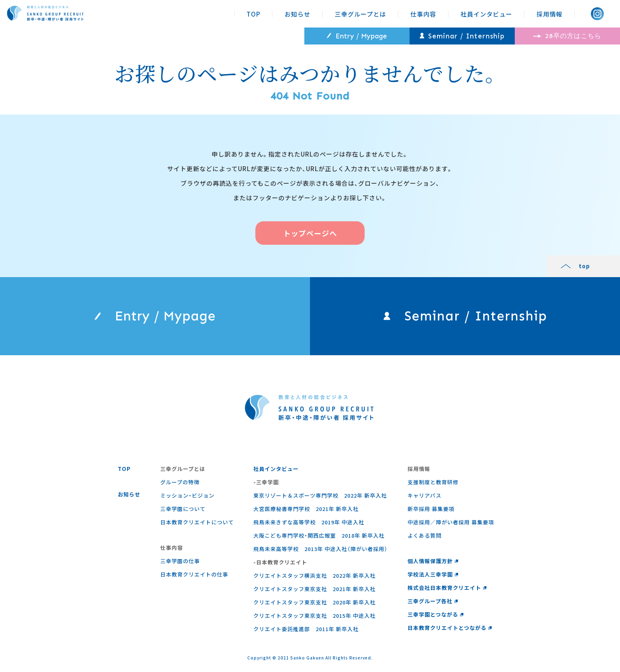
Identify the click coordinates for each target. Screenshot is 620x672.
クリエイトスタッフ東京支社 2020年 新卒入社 (314, 602)
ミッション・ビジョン (187, 495)
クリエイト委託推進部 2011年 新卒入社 (306, 629)
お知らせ (297, 14)
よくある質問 (425, 535)
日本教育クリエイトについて (197, 522)
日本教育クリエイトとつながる (450, 628)
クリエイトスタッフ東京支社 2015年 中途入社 (314, 616)
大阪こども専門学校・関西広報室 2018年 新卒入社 (319, 535)
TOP (253, 14)
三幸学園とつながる (436, 614)
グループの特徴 (180, 482)
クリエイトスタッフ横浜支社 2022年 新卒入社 (314, 576)
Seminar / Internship (462, 36)
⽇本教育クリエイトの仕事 (194, 574)
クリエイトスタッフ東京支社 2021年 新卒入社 (314, 589)
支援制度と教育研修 (433, 482)
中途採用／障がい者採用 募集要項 (451, 522)
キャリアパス (425, 495)
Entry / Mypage (357, 36)
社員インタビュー (486, 14)
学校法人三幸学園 (433, 574)
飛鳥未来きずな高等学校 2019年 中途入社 (309, 522)
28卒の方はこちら (567, 36)
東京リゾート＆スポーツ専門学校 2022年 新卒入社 (320, 495)
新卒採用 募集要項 (431, 509)
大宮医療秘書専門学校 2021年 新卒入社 (306, 509)
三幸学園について (183, 509)
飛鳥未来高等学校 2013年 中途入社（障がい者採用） (321, 549)
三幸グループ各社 (433, 601)
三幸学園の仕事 (180, 561)
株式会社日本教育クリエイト (447, 588)
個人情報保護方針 (433, 561)
